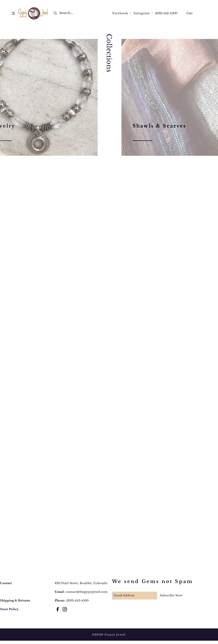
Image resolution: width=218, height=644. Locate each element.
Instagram (142, 13)
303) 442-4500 (167, 13)
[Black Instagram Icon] (65, 609)
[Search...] (69, 13)
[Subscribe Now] (171, 596)
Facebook (120, 13)
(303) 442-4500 (77, 600)
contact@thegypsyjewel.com (87, 592)
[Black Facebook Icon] (58, 609)
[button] (13, 13)
